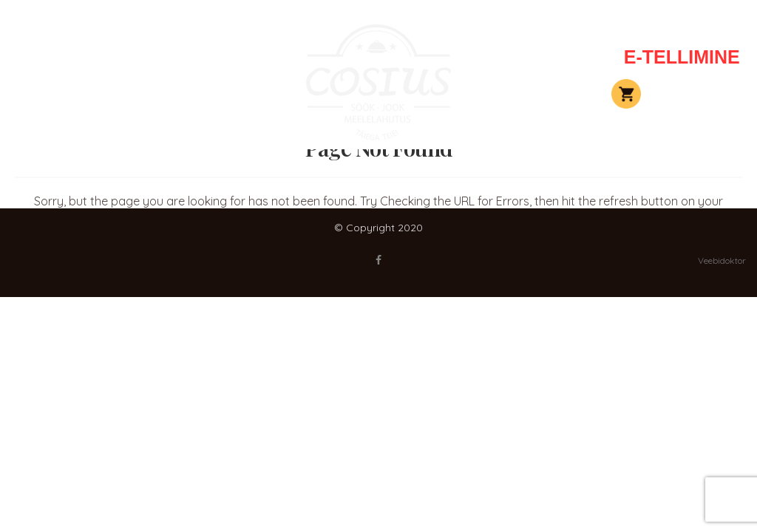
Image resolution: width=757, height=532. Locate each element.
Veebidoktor (722, 260)
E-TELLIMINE (682, 57)
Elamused (131, 94)
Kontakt (557, 57)
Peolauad (131, 57)
